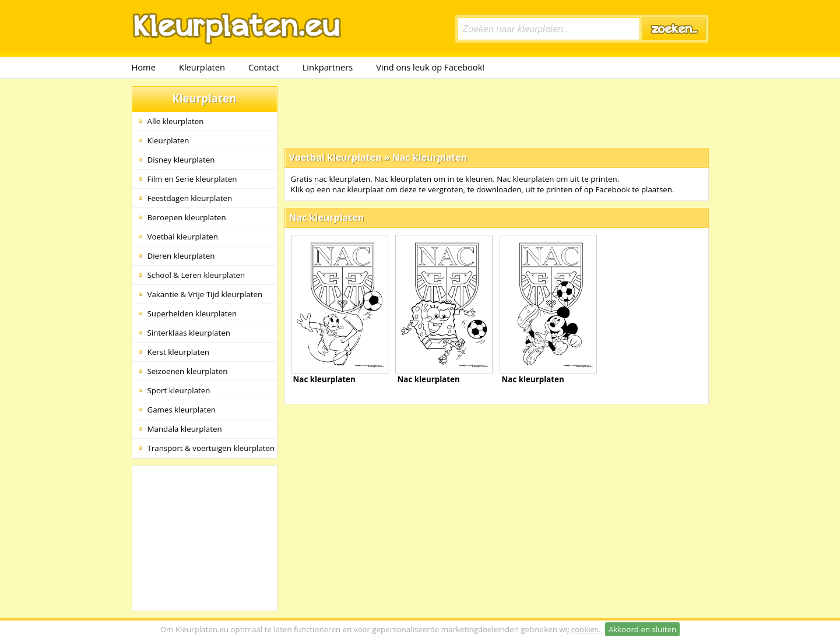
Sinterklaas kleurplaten (189, 333)
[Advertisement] (497, 112)
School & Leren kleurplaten (196, 275)
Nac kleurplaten (430, 157)
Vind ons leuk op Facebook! (430, 67)
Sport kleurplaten (179, 390)
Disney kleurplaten (181, 160)
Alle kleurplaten (176, 121)
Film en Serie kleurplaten (192, 179)
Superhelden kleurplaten (192, 313)
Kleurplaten (202, 67)
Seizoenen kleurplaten (188, 371)
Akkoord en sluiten (642, 629)
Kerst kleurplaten (178, 352)
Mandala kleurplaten (185, 429)
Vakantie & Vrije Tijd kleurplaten (205, 294)
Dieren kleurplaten (181, 256)
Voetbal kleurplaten (183, 237)
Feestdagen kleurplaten (190, 198)
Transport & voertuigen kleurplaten (211, 448)
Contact (264, 67)
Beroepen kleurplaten (187, 217)
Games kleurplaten (182, 410)
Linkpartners (328, 67)
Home (144, 67)
